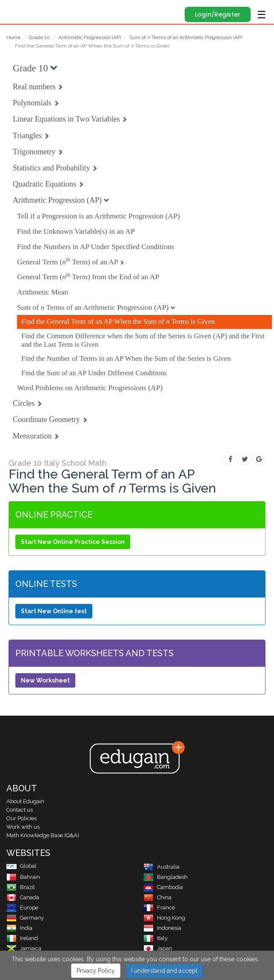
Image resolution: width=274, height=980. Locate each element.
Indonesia (162, 928)
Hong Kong (164, 918)
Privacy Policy (96, 969)
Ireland (22, 938)
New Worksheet (45, 680)
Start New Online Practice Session (73, 542)
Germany (25, 918)
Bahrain (23, 877)
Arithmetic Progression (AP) (90, 37)
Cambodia (163, 887)
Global (21, 866)
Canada (23, 897)
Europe (22, 908)
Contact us (20, 810)
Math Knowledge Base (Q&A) (43, 835)
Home (13, 37)
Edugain (14, 9)
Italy (156, 938)
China (157, 897)
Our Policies (21, 818)
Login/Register (218, 14)
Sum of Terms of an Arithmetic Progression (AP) (186, 37)
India (19, 928)
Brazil (21, 887)
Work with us (23, 827)
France (159, 908)
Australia (161, 867)
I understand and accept (164, 969)
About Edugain (25, 801)
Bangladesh (166, 877)
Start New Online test (54, 611)
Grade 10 (39, 37)
